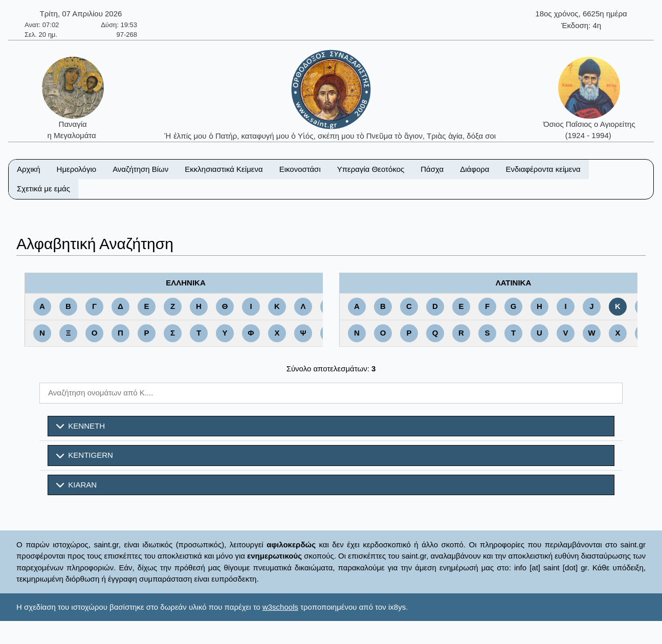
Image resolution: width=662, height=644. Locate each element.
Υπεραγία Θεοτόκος (371, 169)
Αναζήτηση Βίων (140, 169)
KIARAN (76, 485)
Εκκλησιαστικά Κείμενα (224, 169)
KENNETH (81, 426)
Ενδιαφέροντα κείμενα (543, 169)
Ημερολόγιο (77, 169)
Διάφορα (475, 169)
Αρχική (29, 169)
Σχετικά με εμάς (43, 188)
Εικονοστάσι (300, 169)
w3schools (280, 607)
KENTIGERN (85, 455)
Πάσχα (432, 169)
